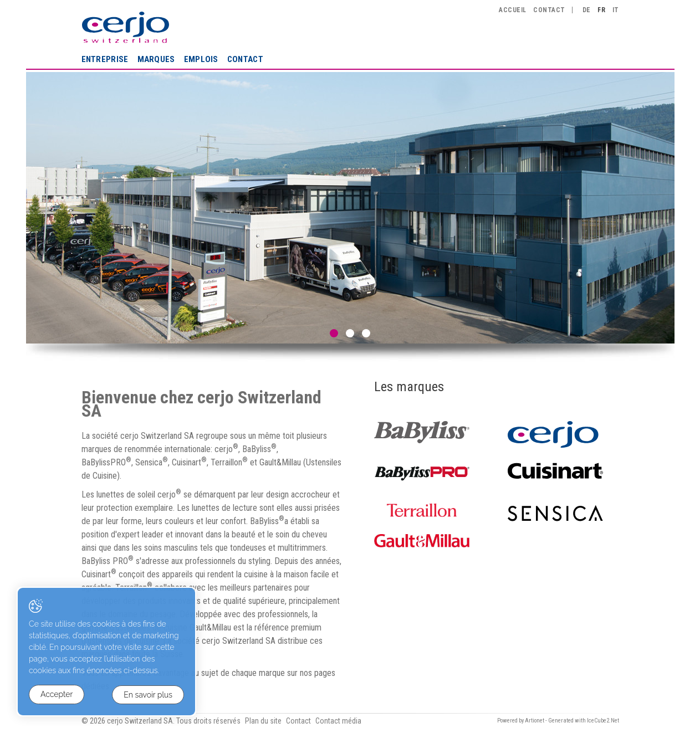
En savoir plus (148, 695)
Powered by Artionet (521, 721)
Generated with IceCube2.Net (584, 721)
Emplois (201, 59)
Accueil (512, 10)
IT (616, 10)
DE (587, 10)
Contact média (338, 721)
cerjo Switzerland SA (126, 27)
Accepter (57, 695)
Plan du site (263, 721)
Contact (245, 59)
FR (601, 10)
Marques (156, 59)
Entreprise (105, 59)
